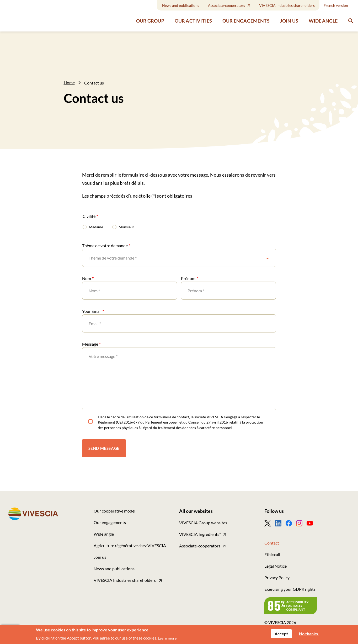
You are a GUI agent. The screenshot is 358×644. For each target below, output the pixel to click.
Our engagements (246, 19)
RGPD (90, 422)
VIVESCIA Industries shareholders (287, 5)
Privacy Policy (277, 577)
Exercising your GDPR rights (290, 589)
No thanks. (309, 634)
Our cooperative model (114, 511)
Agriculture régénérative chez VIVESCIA (130, 545)
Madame (96, 227)
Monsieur (126, 227)
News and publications (181, 5)
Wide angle (323, 19)
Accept (281, 634)
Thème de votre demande (105, 246)
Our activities (193, 19)
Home (69, 83)
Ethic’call (272, 554)
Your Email (92, 311)
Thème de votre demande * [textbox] (113, 258)
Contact (272, 543)
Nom (87, 278)
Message (90, 344)
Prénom (188, 278)
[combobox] (179, 258)
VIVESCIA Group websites (203, 523)
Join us (289, 19)
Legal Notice (276, 566)
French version (336, 5)
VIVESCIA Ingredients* (200, 534)
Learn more (167, 638)
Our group (150, 19)
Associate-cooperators (226, 5)
